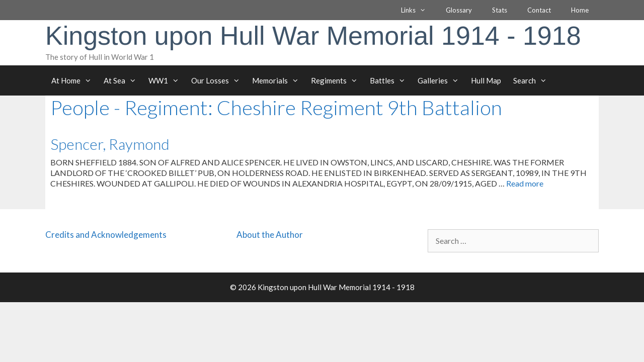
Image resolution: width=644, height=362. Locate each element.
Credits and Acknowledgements (106, 235)
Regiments (337, 80)
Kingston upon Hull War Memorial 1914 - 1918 (313, 36)
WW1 (167, 80)
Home (580, 10)
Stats (500, 10)
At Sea (123, 80)
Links (418, 10)
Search (533, 80)
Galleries (441, 80)
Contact (539, 10)
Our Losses (219, 80)
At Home (74, 80)
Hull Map (486, 80)
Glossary (459, 10)
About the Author (270, 235)
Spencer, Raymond (110, 144)
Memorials (278, 80)
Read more (525, 183)
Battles (391, 80)
